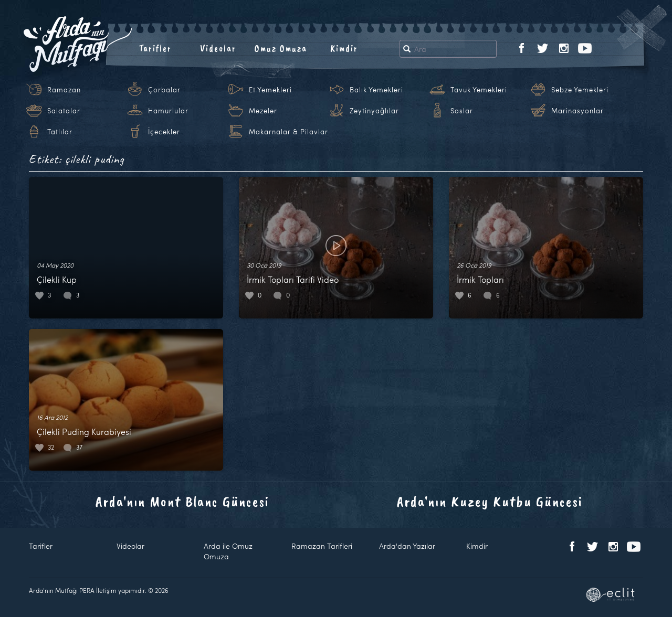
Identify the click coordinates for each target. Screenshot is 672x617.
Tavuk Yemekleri (479, 90)
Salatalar (64, 111)
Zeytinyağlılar (374, 111)
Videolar (218, 48)
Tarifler (155, 48)
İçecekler (164, 132)
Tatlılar (60, 132)
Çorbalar (164, 90)
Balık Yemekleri (376, 90)
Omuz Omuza (281, 48)
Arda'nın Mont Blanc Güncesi (182, 501)
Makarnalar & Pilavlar (288, 132)
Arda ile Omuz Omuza (228, 551)
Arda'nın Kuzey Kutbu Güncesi (490, 501)
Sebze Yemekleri (580, 90)
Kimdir (344, 48)
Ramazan (64, 90)
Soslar (462, 111)
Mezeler (263, 111)
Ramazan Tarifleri (322, 546)
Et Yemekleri (270, 90)
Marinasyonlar (577, 111)
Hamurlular (168, 111)
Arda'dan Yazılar (407, 546)
